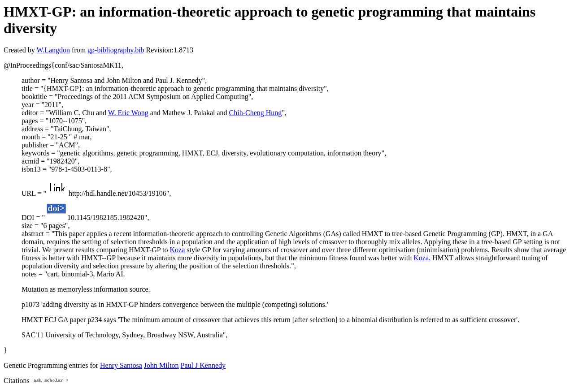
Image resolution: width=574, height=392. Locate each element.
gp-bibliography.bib (116, 50)
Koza (178, 250)
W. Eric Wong (128, 113)
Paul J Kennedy (203, 365)
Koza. (422, 258)
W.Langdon (53, 50)
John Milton (161, 365)
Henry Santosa (121, 365)
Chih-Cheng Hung (256, 113)
